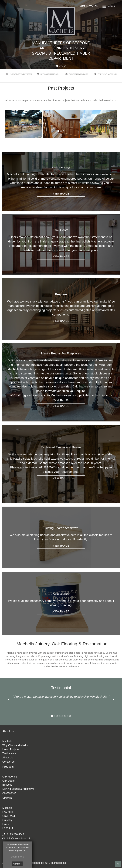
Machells (7, 741)
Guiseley (7, 820)
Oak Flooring (10, 777)
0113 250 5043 (13, 834)
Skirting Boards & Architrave (18, 789)
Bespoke (7, 785)
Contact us (8, 762)
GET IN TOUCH (89, 6)
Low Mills (8, 812)
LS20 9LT (8, 828)
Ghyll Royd (9, 816)
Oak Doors (8, 781)
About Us (8, 758)
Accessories (9, 793)
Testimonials (9, 753)
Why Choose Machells (15, 745)
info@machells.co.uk (16, 839)
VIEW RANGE (61, 194)
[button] (9, 699)
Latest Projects (11, 749)
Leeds (6, 824)
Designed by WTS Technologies (48, 863)
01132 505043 (47, 467)
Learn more (17, 857)
